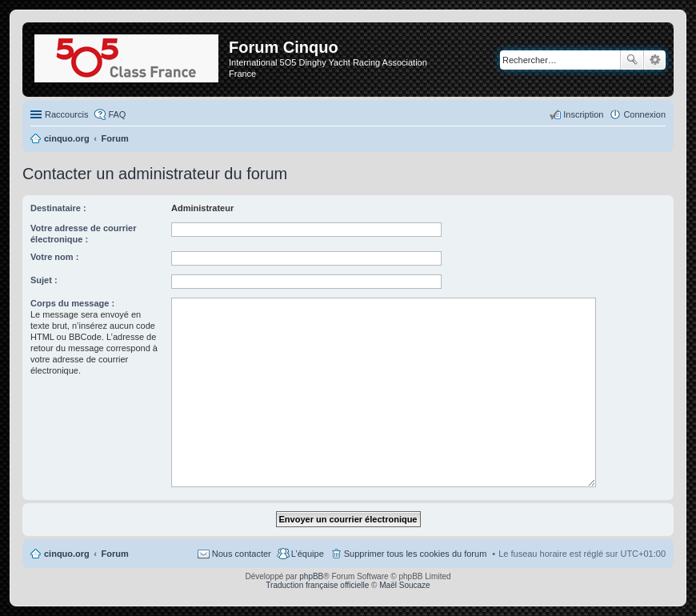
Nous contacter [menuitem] (242, 554)
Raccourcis (66, 114)
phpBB (311, 576)
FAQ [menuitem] (117, 114)
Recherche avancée (655, 60)
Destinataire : (58, 208)
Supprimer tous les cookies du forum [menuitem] (416, 554)
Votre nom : (54, 257)
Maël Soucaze (404, 585)
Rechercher (632, 60)
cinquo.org (67, 554)
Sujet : (44, 280)
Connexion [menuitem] (644, 114)
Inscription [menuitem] (583, 114)
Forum (115, 554)
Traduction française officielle (317, 585)
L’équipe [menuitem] (308, 554)
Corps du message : (72, 303)
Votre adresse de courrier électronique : (83, 234)
